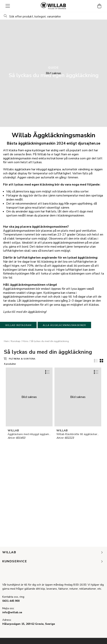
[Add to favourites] (47, 372)
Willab (53, 552)
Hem (6, 341)
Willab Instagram (18, 325)
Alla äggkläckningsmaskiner (64, 325)
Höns (25, 341)
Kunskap (16, 341)
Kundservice (53, 562)
